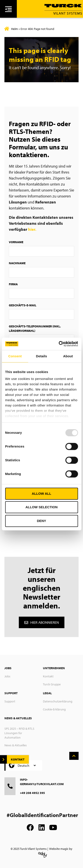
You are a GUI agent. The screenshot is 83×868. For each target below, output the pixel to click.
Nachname (17, 263)
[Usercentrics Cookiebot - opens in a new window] (59, 344)
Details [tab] (42, 356)
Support (10, 701)
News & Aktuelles (16, 745)
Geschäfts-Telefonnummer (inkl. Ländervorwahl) (35, 328)
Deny (42, 521)
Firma (13, 284)
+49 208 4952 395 (32, 793)
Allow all (42, 494)
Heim (14, 29)
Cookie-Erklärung (54, 709)
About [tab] (68, 356)
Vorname (16, 242)
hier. (32, 229)
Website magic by (61, 849)
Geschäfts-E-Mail (23, 305)
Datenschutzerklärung (58, 701)
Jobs (7, 676)
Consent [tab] (15, 356)
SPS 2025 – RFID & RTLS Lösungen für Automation (19, 733)
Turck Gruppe (52, 684)
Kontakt (48, 676)
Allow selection (41, 507)
